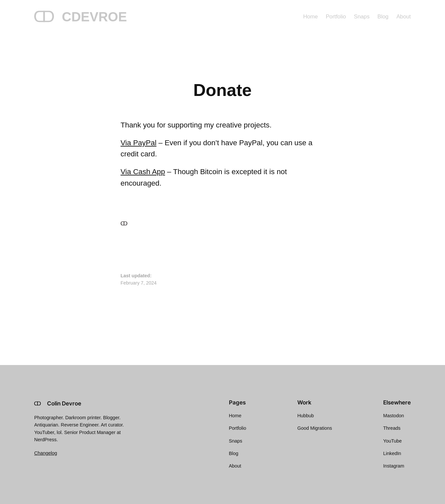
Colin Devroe (64, 403)
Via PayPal (139, 143)
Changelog (46, 453)
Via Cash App (143, 172)
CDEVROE (94, 17)
